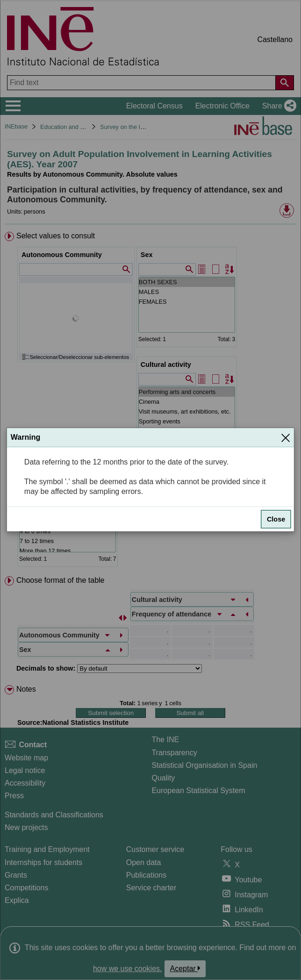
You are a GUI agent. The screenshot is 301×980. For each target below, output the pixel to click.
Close (276, 519)
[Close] (286, 437)
